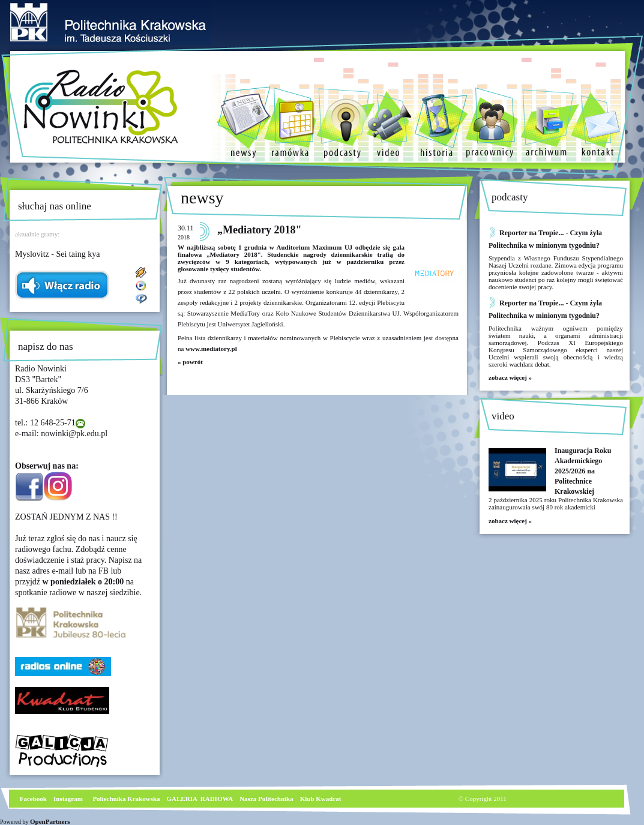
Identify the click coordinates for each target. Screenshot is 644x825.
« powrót (190, 362)
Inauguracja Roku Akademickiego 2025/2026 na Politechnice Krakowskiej (583, 471)
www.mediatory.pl (211, 349)
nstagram (69, 799)
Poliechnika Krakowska (127, 799)
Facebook (32, 799)
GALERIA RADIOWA (200, 799)
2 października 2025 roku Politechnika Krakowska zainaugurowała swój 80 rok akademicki (556, 503)
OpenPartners (50, 821)
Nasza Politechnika (266, 799)
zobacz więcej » (510, 377)
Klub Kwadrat (321, 799)
